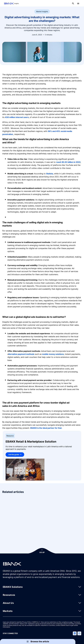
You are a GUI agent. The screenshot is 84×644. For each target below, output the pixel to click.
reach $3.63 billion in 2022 (68, 162)
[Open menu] (78, 3)
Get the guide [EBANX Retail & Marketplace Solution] (14, 454)
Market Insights (42, 11)
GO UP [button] (42, 552)
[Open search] (73, 3)
